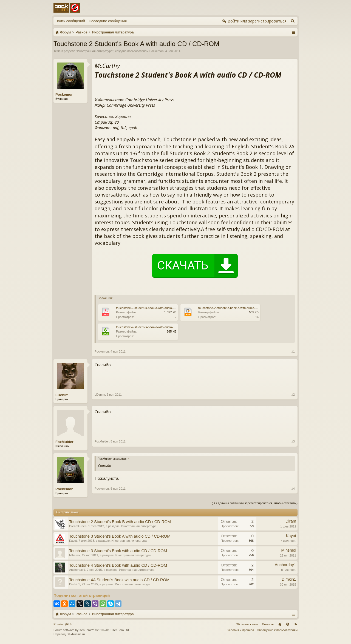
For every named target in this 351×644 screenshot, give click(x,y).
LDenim (62, 395)
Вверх (288, 624)
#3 (293, 441)
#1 (293, 351)
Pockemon (157, 51)
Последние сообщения (108, 21)
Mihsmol (75, 555)
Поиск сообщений (70, 21)
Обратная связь (247, 624)
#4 (293, 489)
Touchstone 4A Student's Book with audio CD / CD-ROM (119, 580)
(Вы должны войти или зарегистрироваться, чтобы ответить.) (255, 503)
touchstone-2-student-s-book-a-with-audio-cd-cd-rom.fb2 (236, 308)
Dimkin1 (75, 584)
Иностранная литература (95, 51)
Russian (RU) (63, 624)
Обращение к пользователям (277, 630)
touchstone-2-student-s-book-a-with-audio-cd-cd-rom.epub (155, 327)
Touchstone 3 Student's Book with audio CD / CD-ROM (118, 551)
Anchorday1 (77, 570)
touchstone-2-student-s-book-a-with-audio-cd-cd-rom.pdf (154, 308)
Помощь (268, 624)
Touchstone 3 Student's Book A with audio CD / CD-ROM (120, 536)
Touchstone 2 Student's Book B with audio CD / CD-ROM (120, 522)
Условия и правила (241, 630)
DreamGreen (78, 526)
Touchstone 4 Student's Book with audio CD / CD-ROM (118, 565)
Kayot (73, 541)
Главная (280, 624)
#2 (293, 395)
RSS (296, 624)
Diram (291, 521)
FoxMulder (64, 442)
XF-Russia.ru (76, 634)
